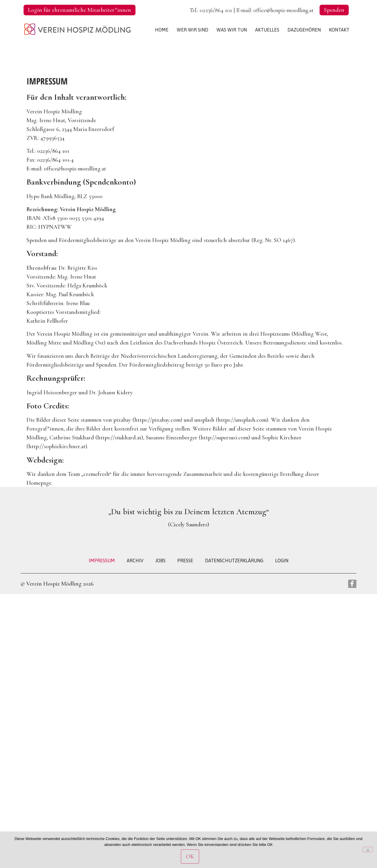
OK (190, 857)
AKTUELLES (267, 30)
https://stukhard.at (119, 474)
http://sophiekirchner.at (57, 483)
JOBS (160, 561)
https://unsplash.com (242, 457)
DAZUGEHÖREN (304, 30)
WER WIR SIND (192, 30)
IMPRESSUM (102, 561)
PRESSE (185, 561)
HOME (162, 30)
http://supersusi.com (224, 474)
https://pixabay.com (157, 457)
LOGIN (282, 561)
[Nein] (368, 849)
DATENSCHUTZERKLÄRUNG (234, 561)
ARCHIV (135, 561)
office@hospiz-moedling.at (283, 10)
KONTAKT (339, 30)
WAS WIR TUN (232, 30)
